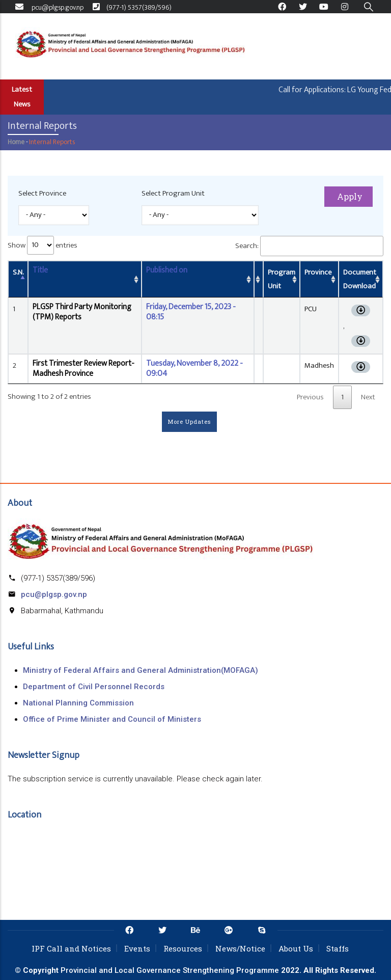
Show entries (43, 245)
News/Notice (240, 948)
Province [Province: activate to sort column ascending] (318, 272)
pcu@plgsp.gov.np (54, 594)
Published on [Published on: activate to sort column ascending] (167, 270)
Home (16, 142)
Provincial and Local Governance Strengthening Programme (170, 970)
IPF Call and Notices (71, 948)
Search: (309, 246)
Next (368, 397)
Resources (183, 948)
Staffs (338, 948)
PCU (311, 309)
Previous (310, 397)
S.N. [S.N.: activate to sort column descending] (18, 272)
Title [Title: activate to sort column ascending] (40, 270)
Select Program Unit (173, 193)
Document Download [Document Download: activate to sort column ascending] (360, 279)
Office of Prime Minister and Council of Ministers (112, 719)
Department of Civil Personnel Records (94, 687)
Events (137, 948)
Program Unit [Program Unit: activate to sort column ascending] (282, 279)
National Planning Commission (78, 703)
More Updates (189, 421)
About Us (296, 948)
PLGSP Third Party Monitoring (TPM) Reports (82, 312)
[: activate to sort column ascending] (259, 279)
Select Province (42, 193)
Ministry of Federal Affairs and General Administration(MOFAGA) (141, 670)
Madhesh (319, 365)
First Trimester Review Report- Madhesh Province (83, 369)
